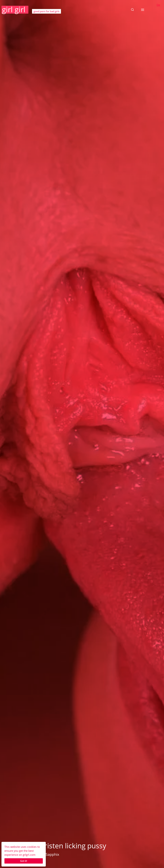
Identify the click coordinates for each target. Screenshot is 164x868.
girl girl (14, 9)
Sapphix (52, 854)
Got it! (24, 861)
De (158, 5)
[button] (132, 10)
